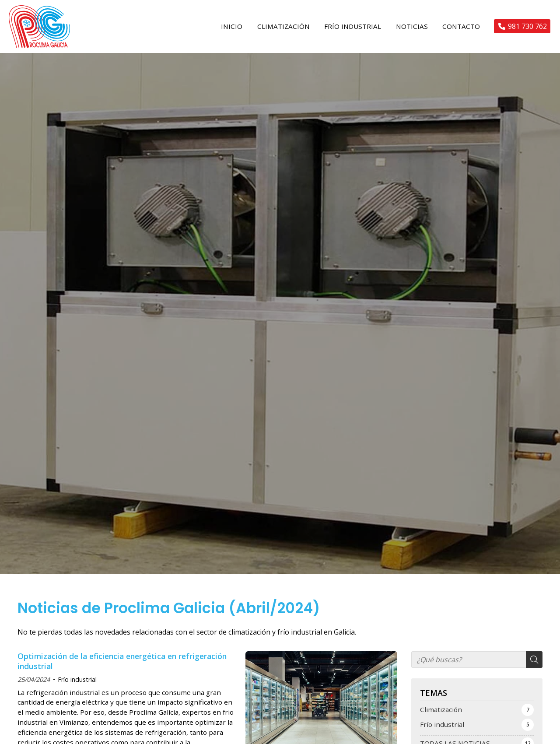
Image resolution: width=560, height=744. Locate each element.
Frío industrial (77, 686)
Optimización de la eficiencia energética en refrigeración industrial (122, 668)
